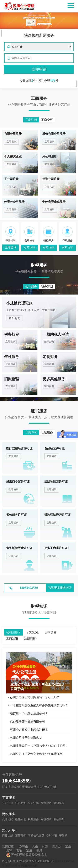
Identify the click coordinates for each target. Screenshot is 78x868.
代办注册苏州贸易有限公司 (27, 722)
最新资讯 (31, 787)
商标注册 (7, 836)
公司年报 (59, 803)
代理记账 (7, 819)
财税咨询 (46, 819)
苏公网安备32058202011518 (26, 855)
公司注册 (7, 803)
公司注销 (33, 803)
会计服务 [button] (31, 287)
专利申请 (52, 836)
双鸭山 (24, 847)
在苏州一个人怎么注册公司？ (29, 713)
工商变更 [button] (47, 120)
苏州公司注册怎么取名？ (26, 738)
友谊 (19, 850)
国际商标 (20, 836)
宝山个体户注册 (46, 787)
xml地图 (22, 866)
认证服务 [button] (47, 432)
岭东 (45, 847)
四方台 (57, 847)
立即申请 (39, 69)
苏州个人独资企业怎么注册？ (29, 730)
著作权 (63, 836)
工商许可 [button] (31, 432)
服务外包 (20, 819)
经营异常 (46, 803)
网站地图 (32, 866)
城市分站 (12, 866)
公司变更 (20, 803)
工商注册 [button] (31, 120)
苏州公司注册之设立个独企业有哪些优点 (36, 754)
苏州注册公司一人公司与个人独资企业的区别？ (40, 746)
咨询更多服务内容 (60, 588)
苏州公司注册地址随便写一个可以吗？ (35, 697)
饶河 (39, 850)
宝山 (68, 847)
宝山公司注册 (16, 787)
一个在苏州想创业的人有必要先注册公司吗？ (39, 705)
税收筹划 (59, 819)
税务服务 (33, 819)
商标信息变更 (36, 836)
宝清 (29, 850)
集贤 (9, 850)
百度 (5, 787)
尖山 (35, 847)
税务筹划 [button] (47, 287)
